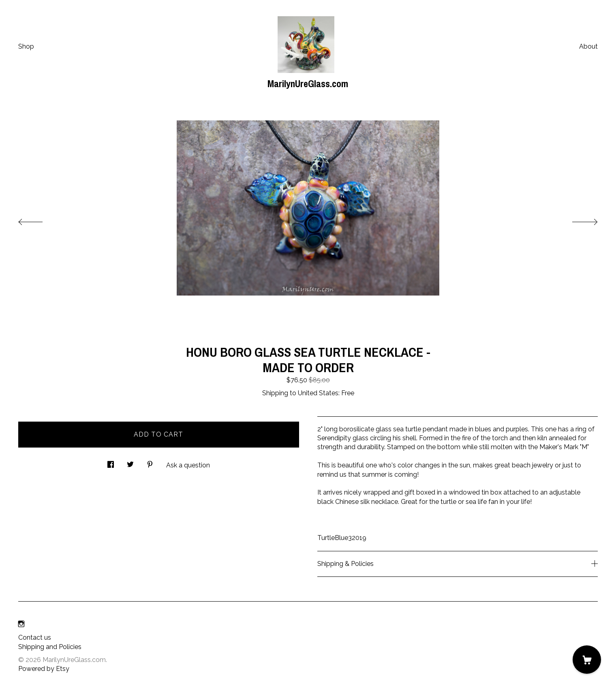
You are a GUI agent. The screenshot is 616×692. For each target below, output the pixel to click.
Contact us (35, 637)
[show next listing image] (577, 220)
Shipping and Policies (50, 647)
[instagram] (21, 624)
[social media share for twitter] (130, 462)
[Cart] (587, 660)
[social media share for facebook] (111, 462)
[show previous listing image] (38, 220)
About (588, 46)
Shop (26, 46)
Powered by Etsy (44, 669)
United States (318, 393)
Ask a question (188, 465)
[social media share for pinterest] (150, 462)
